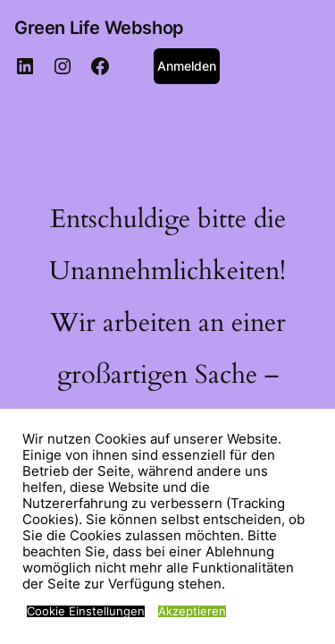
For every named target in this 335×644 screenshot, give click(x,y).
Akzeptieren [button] (192, 611)
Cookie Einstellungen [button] (86, 611)
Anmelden (187, 66)
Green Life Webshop (99, 28)
